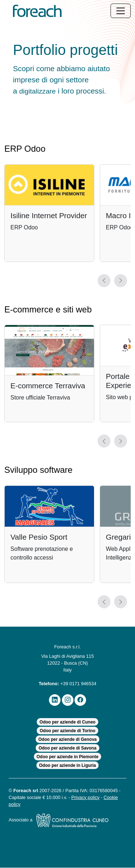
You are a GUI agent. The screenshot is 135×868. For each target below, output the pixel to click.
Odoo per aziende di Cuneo (67, 722)
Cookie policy (23, 805)
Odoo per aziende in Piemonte (67, 757)
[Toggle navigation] (121, 11)
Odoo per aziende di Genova (68, 740)
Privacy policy (95, 798)
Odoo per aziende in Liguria (67, 766)
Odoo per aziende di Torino (68, 731)
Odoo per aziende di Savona (67, 748)
